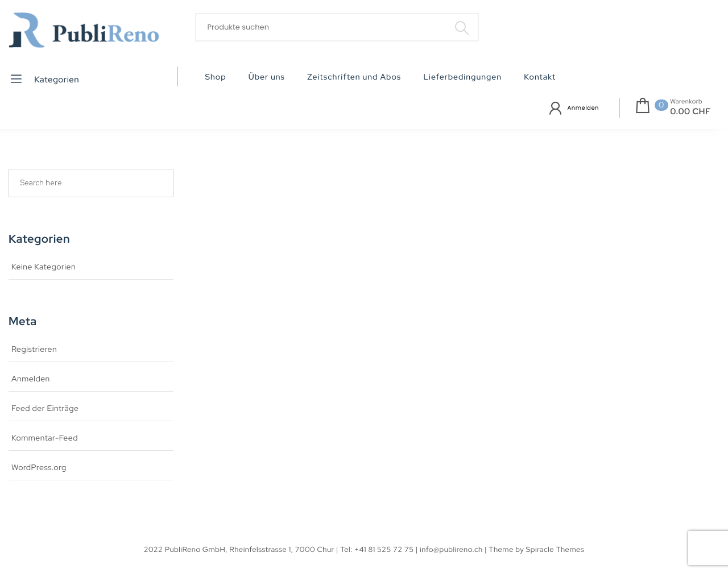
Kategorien (44, 79)
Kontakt (540, 77)
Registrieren (34, 350)
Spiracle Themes (555, 549)
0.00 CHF (690, 111)
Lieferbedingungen (462, 77)
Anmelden (583, 108)
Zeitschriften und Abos (354, 77)
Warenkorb (686, 102)
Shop (216, 77)
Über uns (267, 77)
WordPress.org (39, 468)
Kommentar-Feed (45, 438)
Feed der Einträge (45, 409)
